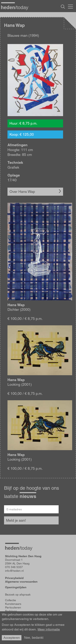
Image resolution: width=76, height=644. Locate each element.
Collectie (11, 600)
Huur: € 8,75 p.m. (23, 123)
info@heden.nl (14, 571)
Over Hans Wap (22, 192)
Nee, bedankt (34, 638)
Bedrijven (11, 611)
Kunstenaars (13, 604)
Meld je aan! (16, 520)
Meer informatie (49, 629)
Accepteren (12, 638)
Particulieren (13, 607)
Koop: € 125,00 (22, 134)
